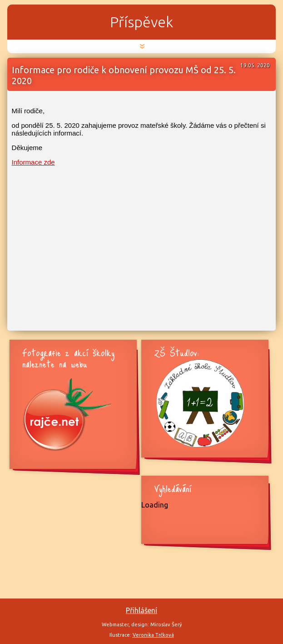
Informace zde (33, 162)
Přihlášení (141, 610)
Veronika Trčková (153, 635)
